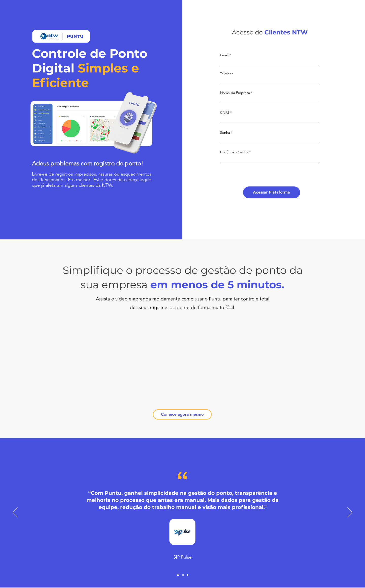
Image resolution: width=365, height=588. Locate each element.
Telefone (227, 74)
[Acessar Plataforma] (272, 192)
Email (224, 55)
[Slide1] (178, 575)
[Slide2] (183, 575)
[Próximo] (350, 513)
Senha (225, 132)
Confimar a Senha (234, 152)
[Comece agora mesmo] (182, 414)
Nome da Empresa (235, 93)
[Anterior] (15, 513)
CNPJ (225, 112)
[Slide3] (188, 575)
